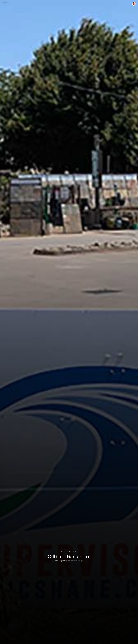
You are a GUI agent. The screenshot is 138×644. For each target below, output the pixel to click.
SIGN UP (38, 641)
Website (41, 622)
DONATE (43, 641)
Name (41, 606)
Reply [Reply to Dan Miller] (48, 555)
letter (86, 475)
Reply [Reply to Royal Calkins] (48, 578)
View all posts (57, 524)
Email (40, 614)
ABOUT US (33, 641)
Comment (42, 594)
